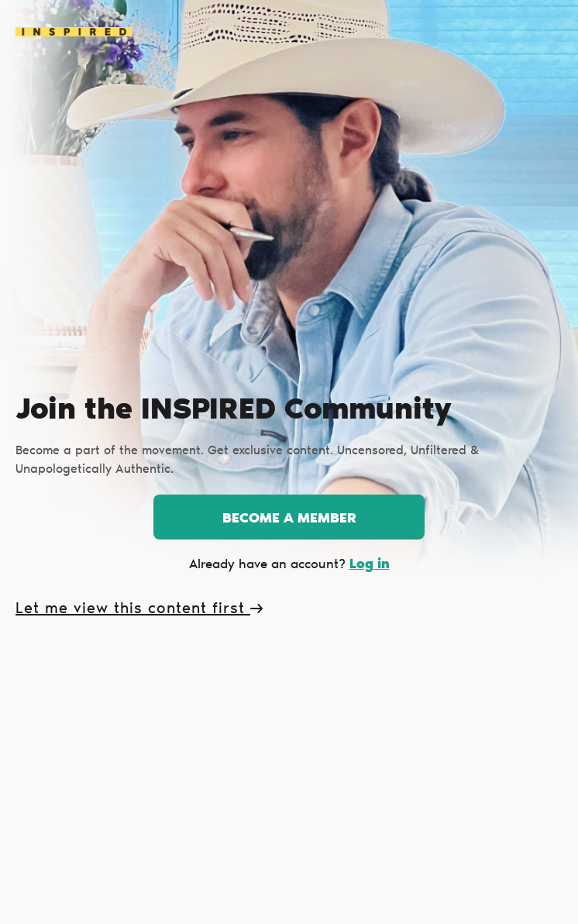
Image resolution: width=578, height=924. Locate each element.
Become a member (289, 519)
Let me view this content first (139, 609)
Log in (370, 565)
